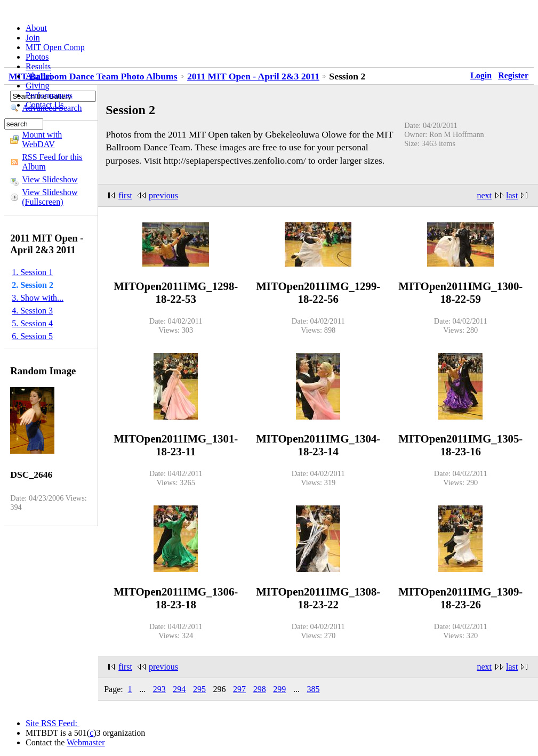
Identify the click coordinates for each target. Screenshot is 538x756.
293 (159, 689)
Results (38, 66)
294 (179, 689)
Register (513, 75)
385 (313, 689)
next (485, 195)
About (36, 28)
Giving (37, 86)
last (512, 195)
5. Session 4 (32, 323)
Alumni (39, 76)
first (125, 195)
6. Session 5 (32, 336)
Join (33, 38)
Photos (37, 57)
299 (279, 689)
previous (163, 195)
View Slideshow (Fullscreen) (50, 197)
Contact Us (45, 105)
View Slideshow (50, 179)
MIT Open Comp (55, 47)
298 (260, 689)
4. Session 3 (32, 311)
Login (481, 75)
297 (239, 689)
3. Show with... (38, 298)
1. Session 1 (32, 272)
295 (199, 689)
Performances (49, 95)
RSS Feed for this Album (52, 162)
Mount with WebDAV (42, 139)
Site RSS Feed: (53, 723)
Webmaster (86, 742)
